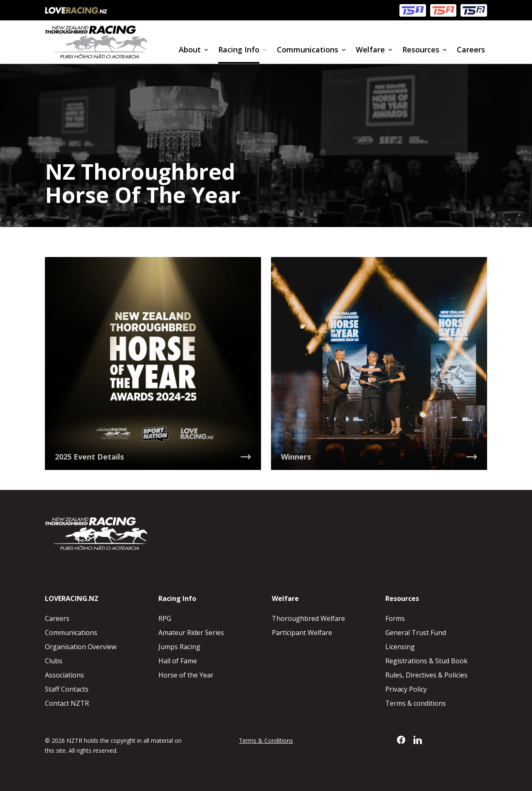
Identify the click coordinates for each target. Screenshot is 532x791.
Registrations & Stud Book (426, 661)
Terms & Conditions (266, 740)
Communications (308, 49)
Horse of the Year (186, 675)
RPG (165, 618)
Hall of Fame (178, 661)
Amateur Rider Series (191, 633)
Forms (395, 618)
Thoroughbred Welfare (308, 618)
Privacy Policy (406, 689)
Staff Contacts (67, 689)
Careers (471, 49)
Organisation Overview (81, 647)
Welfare (370, 49)
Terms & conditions (416, 703)
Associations (64, 675)
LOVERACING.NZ (72, 598)
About (190, 49)
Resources (421, 49)
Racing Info (239, 49)
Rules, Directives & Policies (426, 675)
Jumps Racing (179, 647)
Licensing (400, 647)
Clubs (54, 661)
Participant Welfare (302, 633)
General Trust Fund (416, 633)
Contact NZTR (67, 703)
